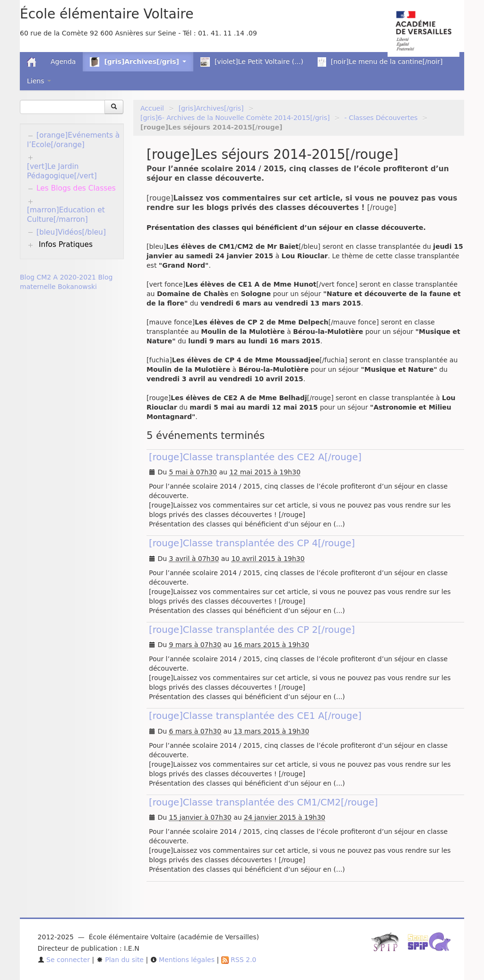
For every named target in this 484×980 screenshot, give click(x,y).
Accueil (152, 108)
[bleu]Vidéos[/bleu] (71, 232)
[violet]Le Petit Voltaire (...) (252, 62)
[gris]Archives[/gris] (211, 108)
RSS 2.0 (239, 960)
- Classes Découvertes (381, 118)
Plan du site (120, 960)
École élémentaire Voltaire (107, 14)
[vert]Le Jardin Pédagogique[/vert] (62, 171)
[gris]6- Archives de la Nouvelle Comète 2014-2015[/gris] (235, 118)
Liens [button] (39, 81)
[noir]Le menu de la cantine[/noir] (380, 62)
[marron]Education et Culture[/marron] (66, 215)
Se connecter (64, 960)
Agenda (63, 61)
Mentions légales (182, 960)
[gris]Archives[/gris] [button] (138, 62)
